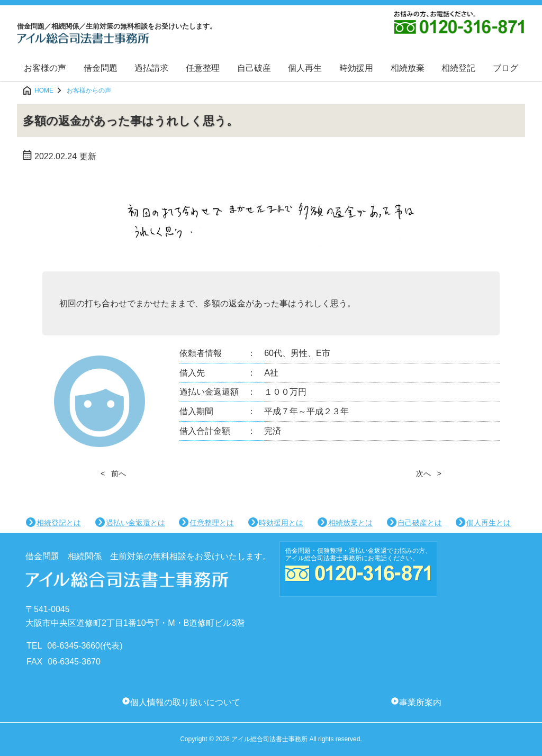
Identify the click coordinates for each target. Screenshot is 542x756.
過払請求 (151, 68)
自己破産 (254, 68)
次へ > (429, 473)
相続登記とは (59, 523)
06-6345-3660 (74, 646)
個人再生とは (489, 523)
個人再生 (305, 68)
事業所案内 (420, 702)
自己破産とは (420, 523)
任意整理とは (212, 523)
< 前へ (113, 473)
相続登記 (458, 68)
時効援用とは (281, 523)
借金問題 (101, 68)
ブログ (505, 68)
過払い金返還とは (135, 523)
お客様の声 (45, 68)
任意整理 (203, 68)
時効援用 (356, 68)
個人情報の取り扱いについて (185, 702)
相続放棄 (408, 68)
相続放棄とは (350, 523)
